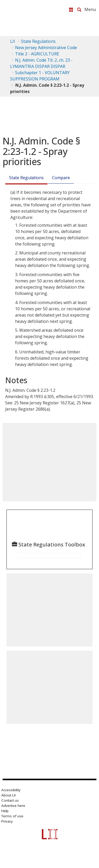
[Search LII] (79, 10)
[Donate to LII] (71, 10)
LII (13, 41)
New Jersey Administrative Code (46, 48)
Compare (61, 178)
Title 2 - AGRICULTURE (37, 54)
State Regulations (38, 41)
